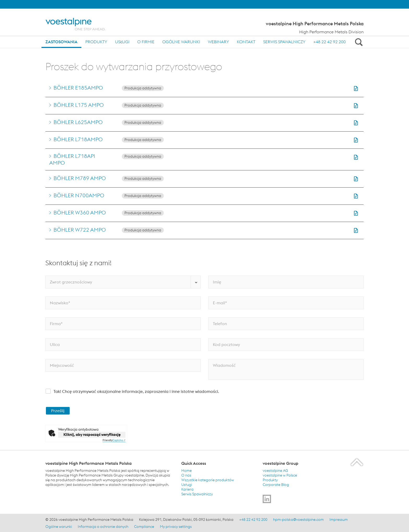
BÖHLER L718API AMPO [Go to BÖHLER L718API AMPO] (72, 159)
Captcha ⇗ (114, 440)
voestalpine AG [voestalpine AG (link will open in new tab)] (275, 471)
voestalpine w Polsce (280, 475)
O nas (186, 475)
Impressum (339, 519)
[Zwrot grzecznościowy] (123, 282)
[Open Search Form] (358, 42)
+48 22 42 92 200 (329, 42)
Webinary (218, 42)
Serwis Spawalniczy (284, 42)
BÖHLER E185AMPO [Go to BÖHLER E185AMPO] (78, 88)
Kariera (187, 489)
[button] (356, 88)
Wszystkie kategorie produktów (208, 480)
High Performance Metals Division (331, 32)
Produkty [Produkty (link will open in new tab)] (270, 480)
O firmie (146, 42)
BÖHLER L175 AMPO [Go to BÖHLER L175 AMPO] (79, 105)
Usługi (122, 42)
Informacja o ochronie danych (103, 527)
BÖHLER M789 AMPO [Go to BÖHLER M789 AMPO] (80, 178)
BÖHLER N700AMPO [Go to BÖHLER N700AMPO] (79, 195)
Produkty (96, 42)
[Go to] (267, 499)
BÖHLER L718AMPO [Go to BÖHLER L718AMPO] (78, 139)
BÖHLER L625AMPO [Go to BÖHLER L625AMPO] (78, 122)
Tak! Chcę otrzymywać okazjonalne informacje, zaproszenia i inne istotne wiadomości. (136, 391)
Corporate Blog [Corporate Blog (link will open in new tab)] (276, 485)
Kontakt (246, 42)
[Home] (80, 24)
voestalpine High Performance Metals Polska (315, 24)
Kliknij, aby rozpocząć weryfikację (92, 435)
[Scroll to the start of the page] (357, 462)
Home (187, 471)
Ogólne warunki (181, 42)
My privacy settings (176, 527)
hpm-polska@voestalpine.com (298, 519)
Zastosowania (61, 42)
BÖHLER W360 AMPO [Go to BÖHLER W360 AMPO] (80, 212)
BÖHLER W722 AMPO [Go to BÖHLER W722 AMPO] (80, 230)
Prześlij (58, 411)
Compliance (144, 527)
